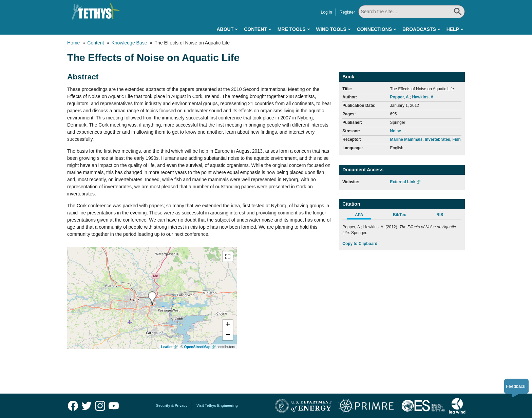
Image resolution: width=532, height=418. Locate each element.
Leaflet (167, 347)
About (225, 29)
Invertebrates (438, 139)
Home (73, 43)
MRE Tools (292, 29)
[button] (228, 325)
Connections (374, 29)
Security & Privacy (172, 405)
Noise (396, 131)
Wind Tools (331, 29)
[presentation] (152, 298)
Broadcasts (419, 29)
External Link (403, 182)
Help (453, 29)
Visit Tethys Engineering (217, 405)
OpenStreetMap (197, 347)
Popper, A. (400, 97)
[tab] (363, 216)
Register (347, 12)
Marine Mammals (406, 139)
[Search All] (412, 12)
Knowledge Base (129, 43)
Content (255, 29)
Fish (456, 139)
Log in (326, 12)
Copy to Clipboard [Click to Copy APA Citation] (360, 244)
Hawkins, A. (423, 97)
